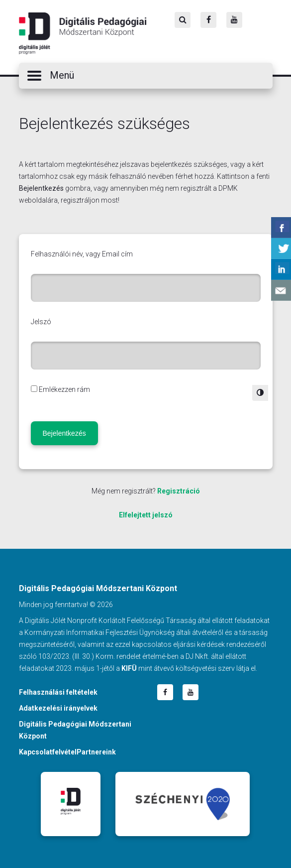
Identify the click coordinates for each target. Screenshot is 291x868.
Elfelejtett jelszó (146, 515)
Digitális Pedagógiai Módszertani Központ (83, 33)
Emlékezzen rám (64, 389)
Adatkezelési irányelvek (58, 708)
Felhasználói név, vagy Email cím (82, 254)
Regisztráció (179, 491)
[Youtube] (234, 20)
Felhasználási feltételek (58, 692)
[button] (146, 76)
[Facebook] (208, 20)
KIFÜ (129, 668)
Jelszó (41, 322)
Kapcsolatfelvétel (48, 752)
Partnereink (96, 752)
